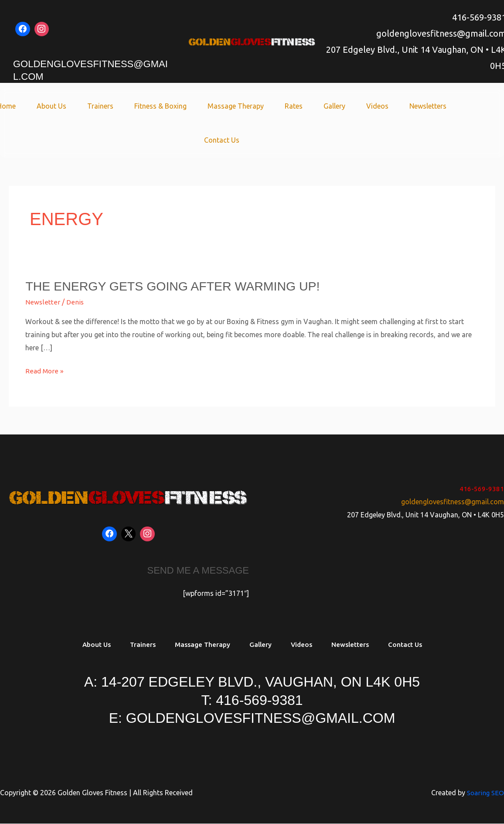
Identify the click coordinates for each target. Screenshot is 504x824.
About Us (62, 106)
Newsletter (42, 302)
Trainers (107, 106)
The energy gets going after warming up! (180, 286)
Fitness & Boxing (164, 106)
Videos (367, 106)
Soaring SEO (484, 793)
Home (20, 106)
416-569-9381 (482, 489)
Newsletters (414, 106)
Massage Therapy (236, 106)
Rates (290, 106)
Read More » (45, 370)
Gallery (327, 106)
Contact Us (222, 140)
